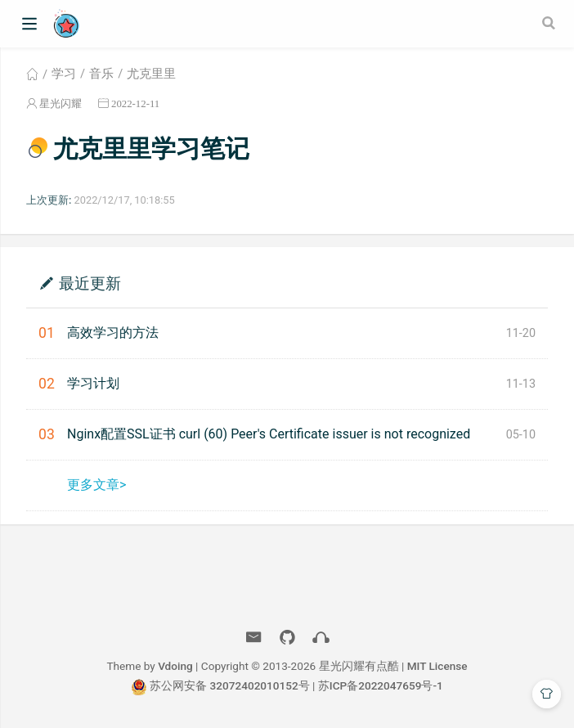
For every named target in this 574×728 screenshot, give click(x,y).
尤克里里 (151, 74)
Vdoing (175, 666)
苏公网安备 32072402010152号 (230, 685)
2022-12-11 (135, 103)
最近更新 (90, 283)
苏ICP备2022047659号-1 (381, 685)
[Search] (550, 23)
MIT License (437, 666)
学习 (64, 74)
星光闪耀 (61, 103)
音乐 (101, 74)
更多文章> (96, 485)
